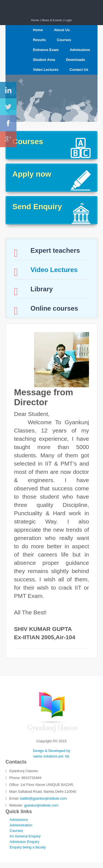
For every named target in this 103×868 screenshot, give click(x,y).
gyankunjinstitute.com (41, 805)
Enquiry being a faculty (28, 847)
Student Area (44, 60)
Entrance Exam (46, 50)
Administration (21, 825)
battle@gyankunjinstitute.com (43, 798)
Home (35, 20)
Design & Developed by (52, 751)
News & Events (52, 20)
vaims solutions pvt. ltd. (51, 756)
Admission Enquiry (24, 842)
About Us (62, 30)
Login (68, 20)
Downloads (75, 60)
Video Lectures (46, 70)
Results (39, 40)
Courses (64, 40)
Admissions (80, 50)
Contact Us (79, 70)
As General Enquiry (25, 836)
